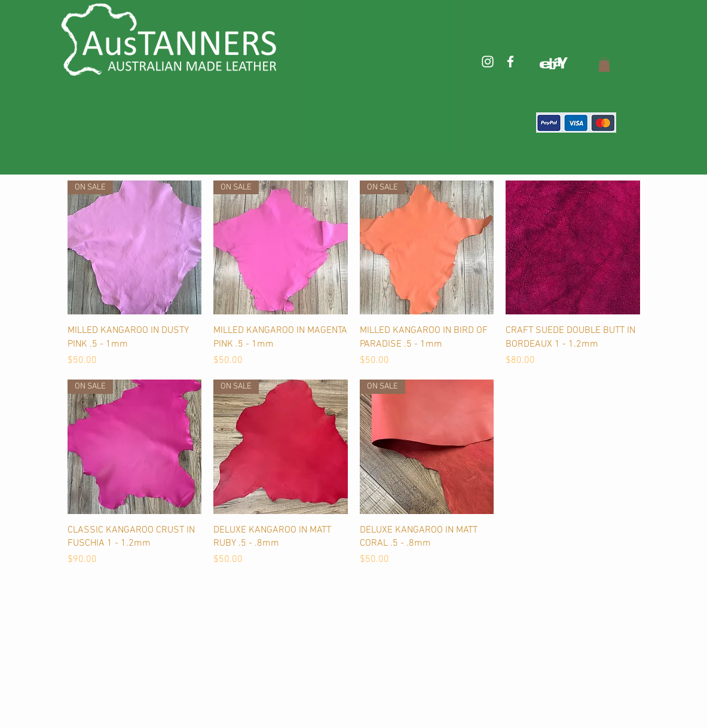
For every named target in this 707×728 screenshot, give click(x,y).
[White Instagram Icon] (488, 62)
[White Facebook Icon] (510, 62)
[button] (604, 65)
